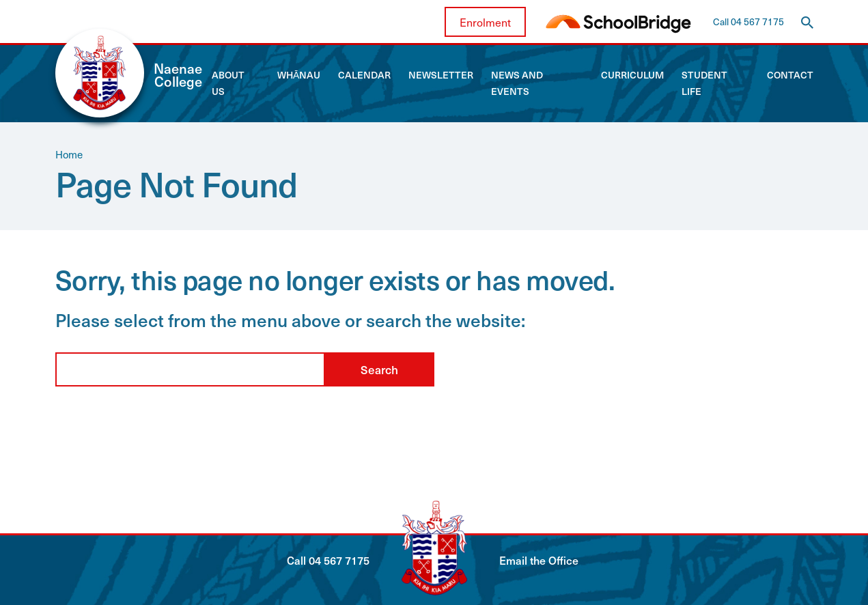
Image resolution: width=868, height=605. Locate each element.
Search (379, 369)
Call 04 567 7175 (748, 22)
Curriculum (632, 75)
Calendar (364, 75)
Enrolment (485, 22)
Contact (790, 75)
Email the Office (539, 560)
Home (69, 154)
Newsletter (441, 75)
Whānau (299, 75)
